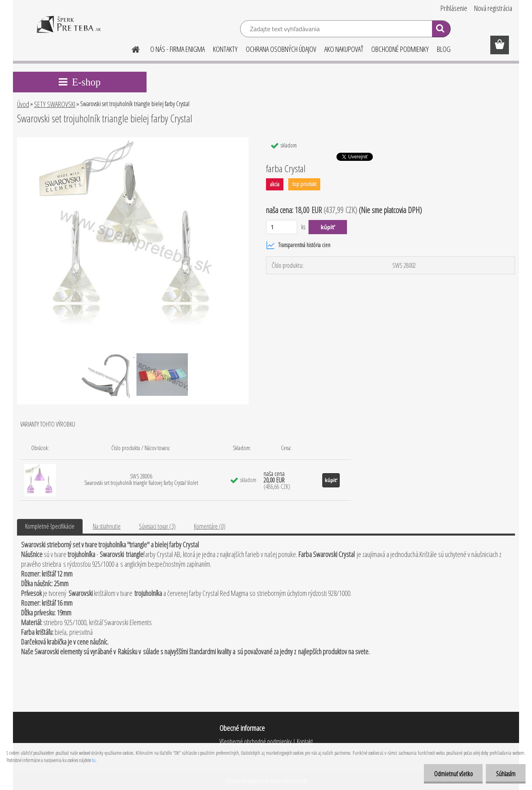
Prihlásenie (454, 8)
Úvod (23, 104)
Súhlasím (506, 774)
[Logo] (69, 30)
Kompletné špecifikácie (50, 526)
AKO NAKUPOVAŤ (344, 49)
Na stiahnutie (107, 526)
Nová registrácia (493, 8)
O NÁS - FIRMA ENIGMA (178, 49)
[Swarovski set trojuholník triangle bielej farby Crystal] (133, 141)
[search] (441, 30)
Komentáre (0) (210, 526)
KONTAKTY (225, 49)
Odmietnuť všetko (453, 774)
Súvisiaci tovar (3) (157, 526)
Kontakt (304, 741)
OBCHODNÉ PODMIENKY (400, 49)
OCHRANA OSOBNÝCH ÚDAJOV (281, 49)
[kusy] (282, 227)
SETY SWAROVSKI (55, 104)
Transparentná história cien (298, 245)
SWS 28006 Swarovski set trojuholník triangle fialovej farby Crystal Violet (141, 479)
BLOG (444, 49)
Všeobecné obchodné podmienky (255, 741)
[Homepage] (131, 48)
